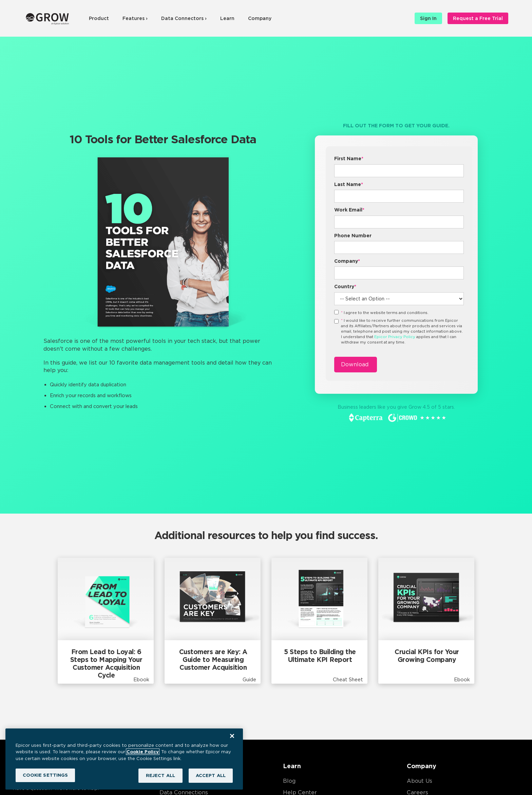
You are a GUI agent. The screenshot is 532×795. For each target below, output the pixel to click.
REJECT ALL (160, 775)
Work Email (349, 210)
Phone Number (353, 236)
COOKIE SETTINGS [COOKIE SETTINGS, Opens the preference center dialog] (45, 775)
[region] (124, 759)
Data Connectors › (184, 18)
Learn (227, 18)
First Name (349, 159)
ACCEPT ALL (211, 775)
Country (345, 286)
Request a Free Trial (478, 18)
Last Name (349, 184)
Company (260, 18)
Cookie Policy (143, 752)
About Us (420, 781)
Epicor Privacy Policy (395, 337)
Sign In (428, 18)
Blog (289, 781)
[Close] (232, 736)
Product (99, 18)
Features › (135, 18)
